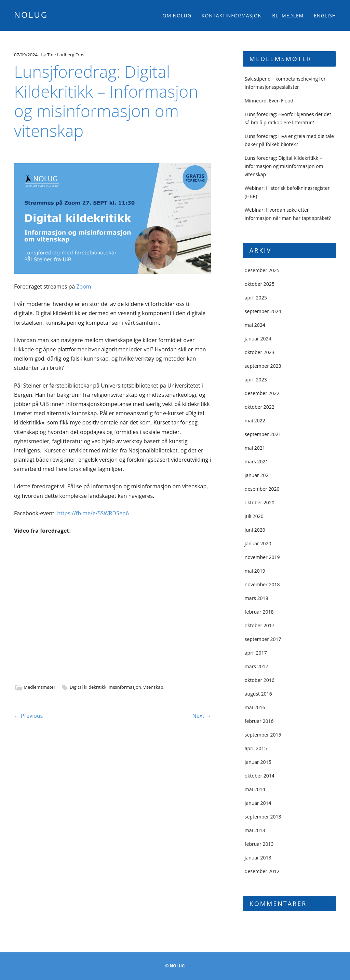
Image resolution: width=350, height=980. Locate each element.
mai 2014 (255, 789)
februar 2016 (259, 721)
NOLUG (31, 15)
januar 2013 (258, 858)
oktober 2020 (260, 502)
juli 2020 (254, 516)
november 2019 (262, 557)
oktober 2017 (260, 625)
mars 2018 (257, 598)
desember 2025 (262, 270)
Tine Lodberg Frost (66, 55)
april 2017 (256, 653)
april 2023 (256, 380)
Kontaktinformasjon (232, 16)
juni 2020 (255, 530)
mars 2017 (257, 666)
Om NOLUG (177, 16)
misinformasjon (125, 687)
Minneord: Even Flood (269, 101)
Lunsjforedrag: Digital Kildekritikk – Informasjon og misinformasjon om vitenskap (284, 166)
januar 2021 (258, 475)
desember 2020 (262, 489)
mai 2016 (255, 707)
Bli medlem (288, 16)
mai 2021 (255, 448)
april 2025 (256, 298)
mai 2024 (255, 325)
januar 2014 (258, 803)
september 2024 (263, 311)
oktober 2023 (260, 352)
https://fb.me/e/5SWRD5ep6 (93, 513)
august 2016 (258, 694)
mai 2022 (255, 421)
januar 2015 (258, 762)
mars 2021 (257, 461)
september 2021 (263, 434)
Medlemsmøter (39, 687)
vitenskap (153, 687)
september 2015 (263, 735)
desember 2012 (262, 871)
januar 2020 (258, 543)
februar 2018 (259, 612)
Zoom (84, 286)
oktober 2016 (260, 680)
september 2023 (263, 366)
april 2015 (256, 748)
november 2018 (262, 584)
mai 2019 (255, 571)
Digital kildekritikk (88, 687)
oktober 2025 (260, 284)
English (325, 16)
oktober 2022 (260, 407)
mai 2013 (255, 830)
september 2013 (263, 817)
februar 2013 (259, 844)
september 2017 (263, 639)
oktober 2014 (260, 776)
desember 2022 (262, 393)
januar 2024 (258, 339)
